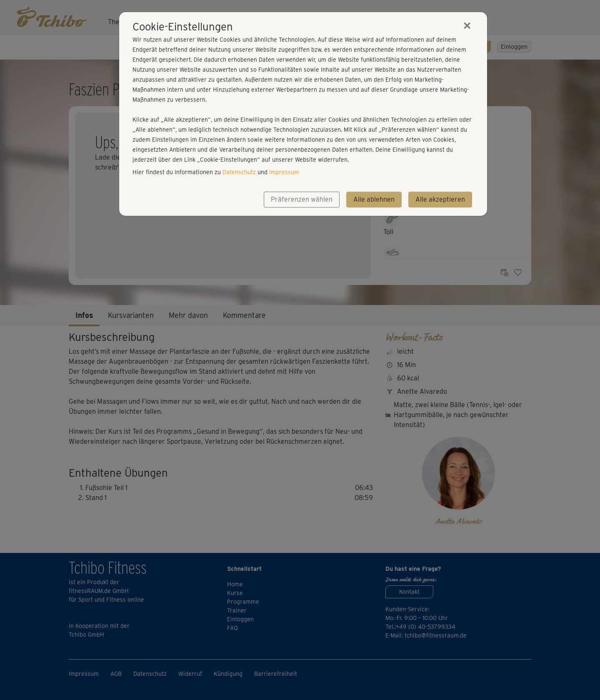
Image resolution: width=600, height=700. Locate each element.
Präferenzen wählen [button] (302, 199)
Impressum (284, 172)
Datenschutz (239, 172)
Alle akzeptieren (440, 199)
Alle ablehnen (374, 199)
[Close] (467, 25)
